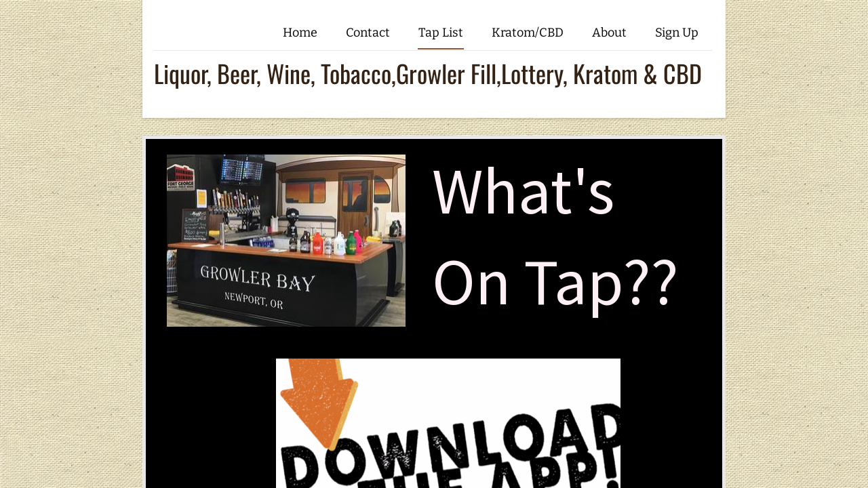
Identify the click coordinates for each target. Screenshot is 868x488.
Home (300, 33)
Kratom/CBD (528, 33)
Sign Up (677, 33)
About (609, 33)
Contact (368, 33)
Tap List (441, 33)
